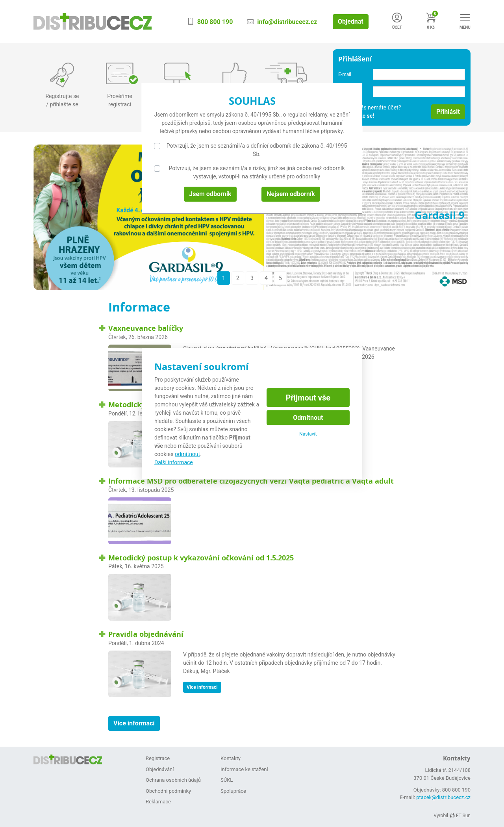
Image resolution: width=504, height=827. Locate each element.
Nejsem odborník (291, 194)
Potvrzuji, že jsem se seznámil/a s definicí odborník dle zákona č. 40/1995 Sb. (257, 150)
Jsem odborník (210, 194)
